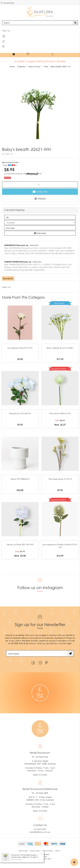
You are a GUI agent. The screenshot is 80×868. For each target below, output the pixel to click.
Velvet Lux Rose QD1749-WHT (20, 544)
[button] (40, 199)
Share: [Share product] (10, 165)
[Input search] (37, 23)
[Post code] (40, 228)
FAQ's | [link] (58, 851)
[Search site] (75, 23)
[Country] (40, 223)
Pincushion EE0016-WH (60, 413)
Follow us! (6, 31)
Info (40, 174)
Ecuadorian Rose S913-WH (20, 348)
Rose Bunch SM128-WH (20, 413)
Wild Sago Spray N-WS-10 (60, 479)
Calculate (40, 233)
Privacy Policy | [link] (36, 851)
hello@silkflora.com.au (40, 832)
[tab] (8, 278)
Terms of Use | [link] (24, 851)
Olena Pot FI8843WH (20, 479)
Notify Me (40, 192)
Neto (49, 859)
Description (8, 278)
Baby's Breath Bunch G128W (60, 348)
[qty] (40, 217)
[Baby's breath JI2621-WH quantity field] (40, 185)
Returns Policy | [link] (48, 851)
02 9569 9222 (7, 3)
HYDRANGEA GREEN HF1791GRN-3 (24, 857)
